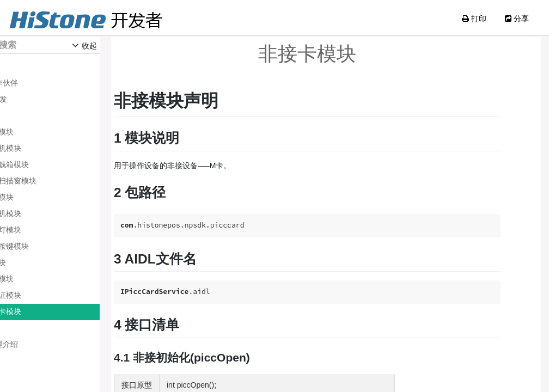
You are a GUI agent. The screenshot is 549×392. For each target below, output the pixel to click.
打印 (474, 19)
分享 (517, 19)
